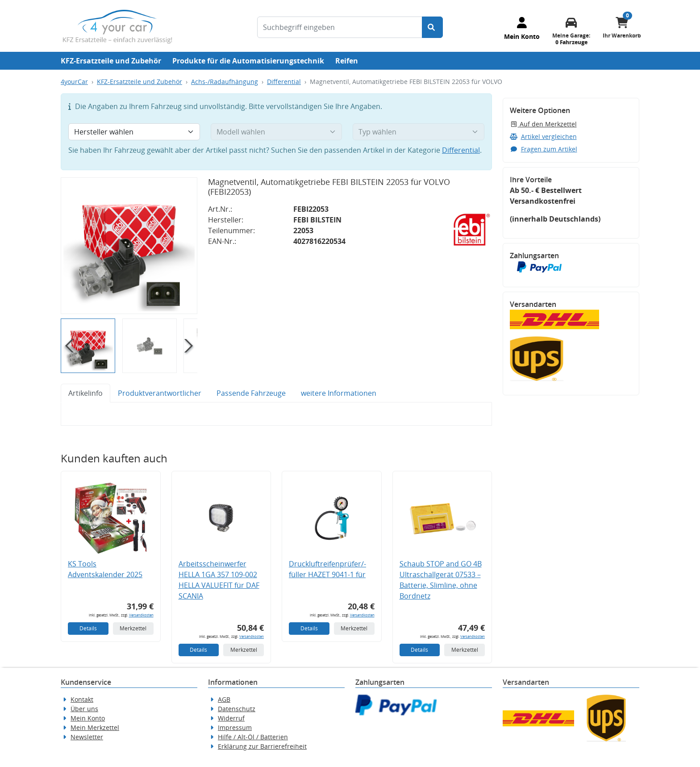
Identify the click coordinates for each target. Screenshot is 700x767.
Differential (284, 82)
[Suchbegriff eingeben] (340, 27)
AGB (224, 699)
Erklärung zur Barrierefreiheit (262, 746)
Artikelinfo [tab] (85, 393)
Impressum (235, 727)
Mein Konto (88, 718)
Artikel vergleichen (543, 136)
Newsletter (87, 737)
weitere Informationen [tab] (339, 393)
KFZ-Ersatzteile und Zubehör (111, 61)
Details (88, 628)
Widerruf (231, 718)
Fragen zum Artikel (544, 149)
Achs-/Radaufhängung (225, 82)
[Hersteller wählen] (134, 132)
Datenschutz (237, 709)
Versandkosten (141, 615)
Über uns (84, 709)
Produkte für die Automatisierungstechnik (248, 61)
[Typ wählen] (419, 132)
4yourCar (74, 82)
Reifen (347, 61)
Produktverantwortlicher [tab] (160, 393)
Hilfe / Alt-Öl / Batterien (253, 737)
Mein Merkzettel (95, 727)
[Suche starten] (432, 27)
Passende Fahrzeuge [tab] (251, 393)
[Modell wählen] (277, 132)
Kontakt (82, 699)
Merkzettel (133, 628)
